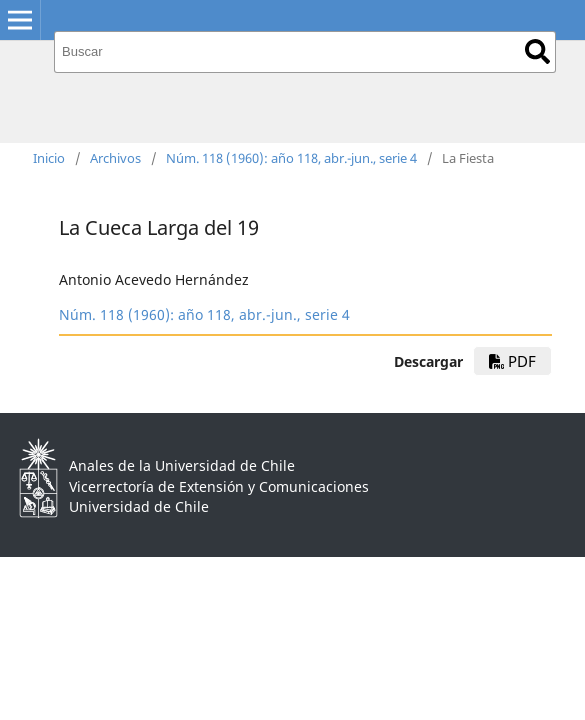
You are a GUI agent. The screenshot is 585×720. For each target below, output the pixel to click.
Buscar (537, 51)
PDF (512, 361)
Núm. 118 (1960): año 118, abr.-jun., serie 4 (291, 158)
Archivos (115, 158)
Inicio (49, 158)
